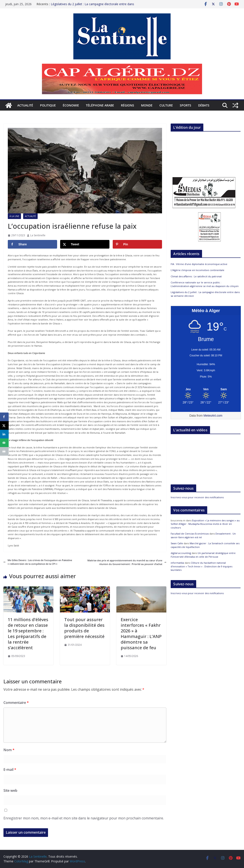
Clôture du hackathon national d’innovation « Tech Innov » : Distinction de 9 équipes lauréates (201, 566)
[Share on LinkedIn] (4, 434)
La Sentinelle (38, 235)
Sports (185, 105)
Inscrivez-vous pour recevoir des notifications (197, 497)
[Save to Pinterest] (137, 244)
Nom (9, 750)
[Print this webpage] (4, 451)
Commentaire (16, 703)
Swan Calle (177, 543)
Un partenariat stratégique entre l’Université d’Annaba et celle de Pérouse (203, 555)
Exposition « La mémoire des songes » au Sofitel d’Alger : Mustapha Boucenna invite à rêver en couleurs (205, 524)
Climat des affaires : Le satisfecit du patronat (196, 276)
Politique (48, 105)
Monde (147, 105)
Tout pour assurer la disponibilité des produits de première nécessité (84, 628)
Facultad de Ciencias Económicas (190, 534)
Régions (128, 105)
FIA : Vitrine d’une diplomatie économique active (199, 264)
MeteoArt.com (213, 416)
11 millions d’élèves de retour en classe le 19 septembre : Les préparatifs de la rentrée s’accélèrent (28, 634)
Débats (204, 105)
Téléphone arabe (100, 105)
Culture (166, 105)
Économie (71, 105)
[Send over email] (4, 443)
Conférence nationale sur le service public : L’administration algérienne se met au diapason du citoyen (205, 284)
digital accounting (181, 553)
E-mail (10, 770)
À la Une (14, 216)
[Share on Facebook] (32, 244)
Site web (10, 790)
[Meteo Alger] (206, 389)
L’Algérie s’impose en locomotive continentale (197, 270)
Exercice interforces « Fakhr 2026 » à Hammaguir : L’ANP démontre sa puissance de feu (141, 634)
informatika (177, 563)
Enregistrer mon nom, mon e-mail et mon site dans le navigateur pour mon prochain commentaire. (84, 818)
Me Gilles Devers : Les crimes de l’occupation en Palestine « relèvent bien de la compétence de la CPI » (38, 562)
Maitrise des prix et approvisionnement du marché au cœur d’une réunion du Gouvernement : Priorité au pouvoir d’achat (127, 562)
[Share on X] (85, 244)
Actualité (25, 105)
